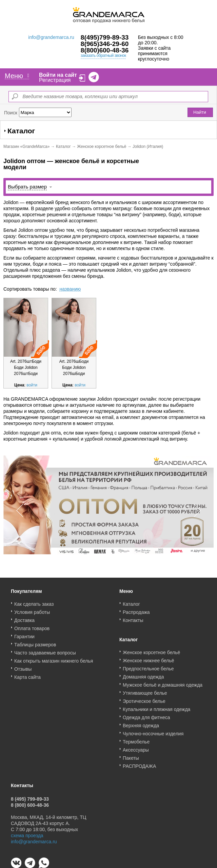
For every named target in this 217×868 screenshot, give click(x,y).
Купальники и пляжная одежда (156, 707)
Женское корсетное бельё (102, 147)
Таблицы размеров (35, 642)
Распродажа (136, 610)
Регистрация (55, 80)
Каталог (63, 147)
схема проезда (27, 833)
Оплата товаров (32, 626)
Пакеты (131, 756)
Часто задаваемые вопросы (45, 650)
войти (32, 385)
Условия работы (32, 610)
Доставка (24, 618)
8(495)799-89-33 (105, 37)
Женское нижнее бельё (149, 658)
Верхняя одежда (141, 723)
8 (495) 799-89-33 (30, 797)
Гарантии (24, 634)
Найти (200, 112)
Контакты (133, 618)
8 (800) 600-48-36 (30, 803)
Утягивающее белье (145, 691)
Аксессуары (136, 748)
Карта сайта (27, 675)
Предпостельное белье (148, 666)
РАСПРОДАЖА (139, 764)
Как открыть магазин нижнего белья (54, 659)
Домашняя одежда (143, 674)
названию (70, 289)
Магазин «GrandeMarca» (26, 147)
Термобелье (136, 739)
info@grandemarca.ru (51, 37)
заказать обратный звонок (103, 55)
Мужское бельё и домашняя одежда (163, 683)
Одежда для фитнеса (146, 715)
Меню (17, 76)
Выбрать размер (27, 187)
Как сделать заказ (34, 602)
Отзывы (23, 667)
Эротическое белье (144, 699)
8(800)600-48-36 (105, 50)
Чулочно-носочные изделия (153, 731)
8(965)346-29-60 (105, 44)
